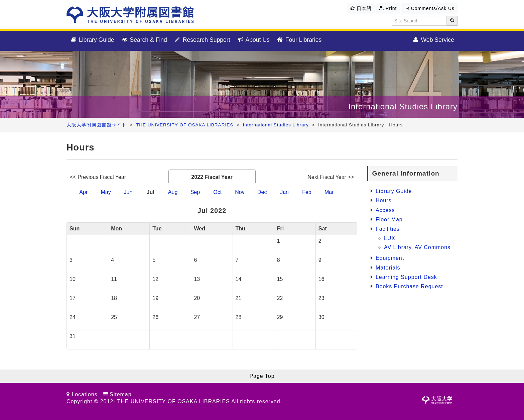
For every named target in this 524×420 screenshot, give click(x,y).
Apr (83, 192)
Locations (84, 394)
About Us (253, 40)
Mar (329, 192)
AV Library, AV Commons (417, 247)
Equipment (390, 258)
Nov (240, 192)
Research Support (202, 40)
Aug (173, 192)
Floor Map (389, 220)
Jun (128, 192)
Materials (388, 268)
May (106, 192)
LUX (390, 238)
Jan (284, 192)
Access (385, 210)
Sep (195, 192)
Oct (217, 192)
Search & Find (144, 40)
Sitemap (120, 394)
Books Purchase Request (409, 286)
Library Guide (92, 40)
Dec (262, 192)
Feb (307, 192)
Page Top (262, 376)
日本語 (361, 8)
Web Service (433, 40)
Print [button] (388, 8)
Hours (383, 200)
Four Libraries (299, 40)
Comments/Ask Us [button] (430, 8)
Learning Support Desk (406, 277)
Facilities (388, 229)
